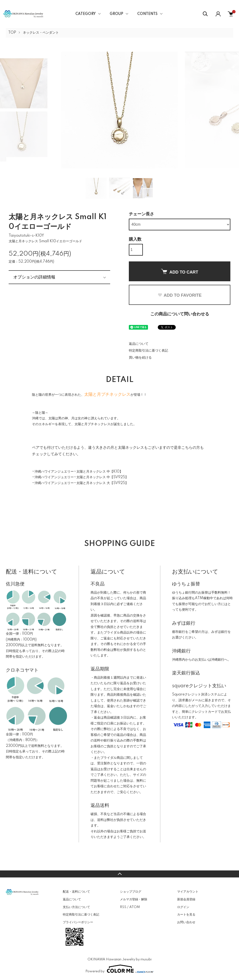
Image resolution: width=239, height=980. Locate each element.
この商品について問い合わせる (180, 314)
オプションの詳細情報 (34, 277)
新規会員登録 (186, 899)
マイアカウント (188, 892)
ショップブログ (131, 892)
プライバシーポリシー (78, 922)
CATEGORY (86, 14)
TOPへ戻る (119, 874)
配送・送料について (76, 892)
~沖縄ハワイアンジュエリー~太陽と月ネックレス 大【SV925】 (80, 483)
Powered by (119, 969)
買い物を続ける (140, 358)
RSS (123, 907)
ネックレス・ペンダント (41, 33)
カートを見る (186, 915)
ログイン (183, 907)
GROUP (116, 14)
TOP (12, 33)
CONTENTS (147, 14)
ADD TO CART (180, 272)
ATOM (135, 907)
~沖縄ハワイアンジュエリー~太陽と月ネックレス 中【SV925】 (80, 477)
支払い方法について (76, 907)
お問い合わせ (186, 922)
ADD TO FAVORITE (179, 295)
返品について (139, 344)
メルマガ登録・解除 (134, 899)
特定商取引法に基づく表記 (148, 351)
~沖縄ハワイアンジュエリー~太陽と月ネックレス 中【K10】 (77, 472)
